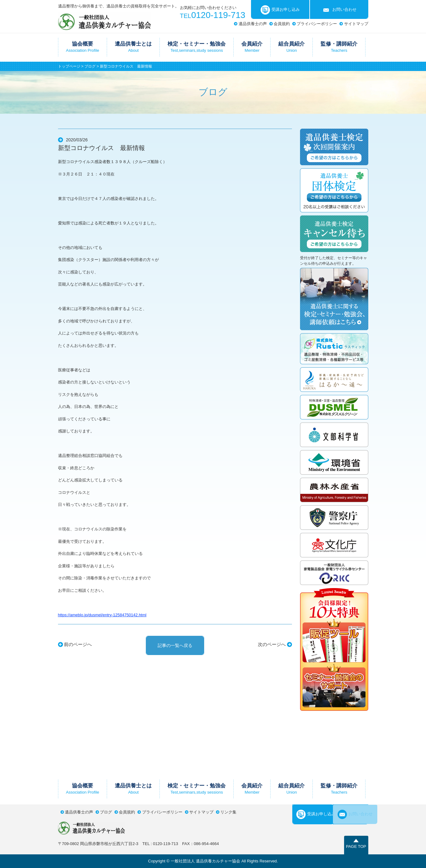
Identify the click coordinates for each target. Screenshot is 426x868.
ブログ (90, 66)
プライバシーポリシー (317, 24)
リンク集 (228, 812)
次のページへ (272, 644)
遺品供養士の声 (253, 24)
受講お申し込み (280, 10)
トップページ (69, 66)
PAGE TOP (356, 846)
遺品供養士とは (133, 47)
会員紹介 (252, 47)
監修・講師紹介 (339, 47)
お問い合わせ (339, 10)
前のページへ (78, 644)
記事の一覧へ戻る (175, 645)
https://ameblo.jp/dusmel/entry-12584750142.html (102, 615)
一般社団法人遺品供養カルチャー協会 (105, 21)
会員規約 (282, 24)
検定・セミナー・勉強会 (197, 47)
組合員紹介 (291, 47)
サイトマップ (356, 24)
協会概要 (83, 47)
